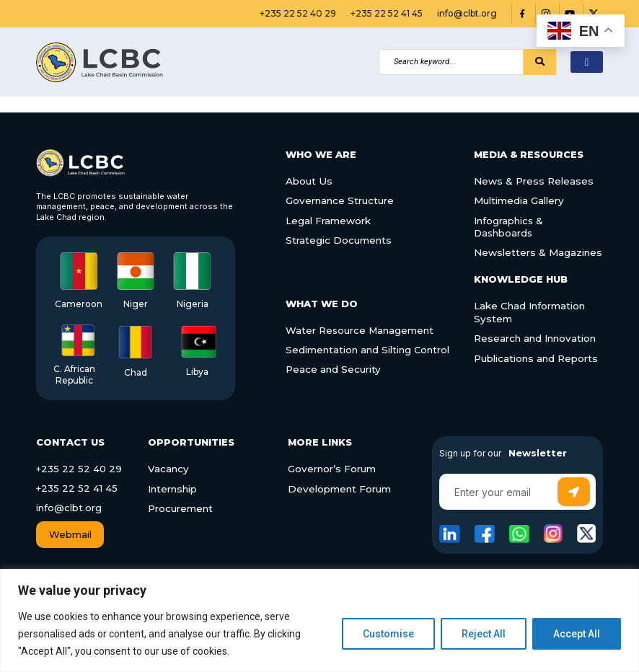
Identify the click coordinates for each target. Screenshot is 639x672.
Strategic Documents (338, 239)
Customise (388, 634)
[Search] (451, 62)
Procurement (180, 508)
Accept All (577, 634)
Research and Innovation (534, 336)
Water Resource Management (353, 328)
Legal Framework (328, 220)
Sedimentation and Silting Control (360, 346)
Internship (172, 488)
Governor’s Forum (331, 469)
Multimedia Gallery (518, 200)
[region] (319, 620)
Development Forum (339, 488)
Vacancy (168, 469)
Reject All (484, 634)
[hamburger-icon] (587, 62)
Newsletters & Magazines (537, 251)
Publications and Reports (535, 355)
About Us (308, 181)
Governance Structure (339, 200)
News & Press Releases (532, 181)
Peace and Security (333, 365)
